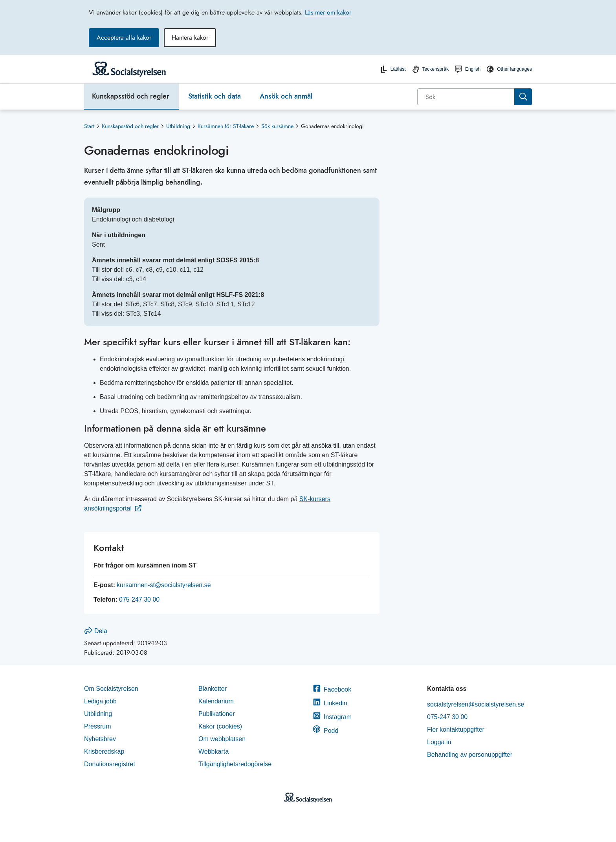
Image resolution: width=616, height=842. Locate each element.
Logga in (439, 742)
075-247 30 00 (139, 599)
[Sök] (467, 97)
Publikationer (217, 714)
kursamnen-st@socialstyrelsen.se (164, 585)
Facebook (332, 689)
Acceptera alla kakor (124, 38)
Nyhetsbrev (100, 739)
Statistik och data (214, 96)
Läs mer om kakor (328, 12)
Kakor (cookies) (220, 726)
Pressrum (97, 726)
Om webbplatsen (222, 739)
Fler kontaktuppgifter (456, 729)
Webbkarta (214, 751)
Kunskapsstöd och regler (131, 96)
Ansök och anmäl (286, 96)
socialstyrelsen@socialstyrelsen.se (476, 704)
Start (89, 126)
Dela (96, 631)
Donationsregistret (110, 764)
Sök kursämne (277, 126)
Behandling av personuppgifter (470, 755)
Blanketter (213, 689)
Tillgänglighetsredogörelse (236, 764)
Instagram (332, 717)
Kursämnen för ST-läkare (226, 126)
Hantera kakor (190, 38)
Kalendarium (216, 701)
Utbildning (178, 126)
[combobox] (475, 97)
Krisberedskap (104, 751)
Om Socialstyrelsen (111, 689)
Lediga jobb (100, 701)
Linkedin (330, 703)
